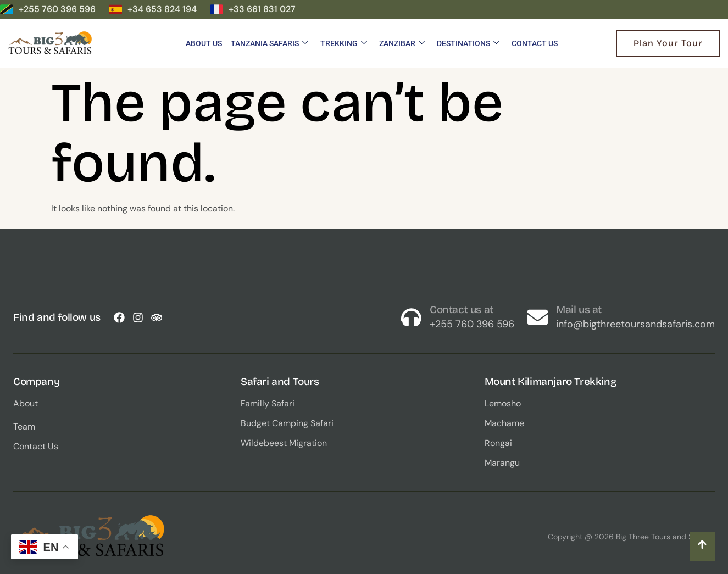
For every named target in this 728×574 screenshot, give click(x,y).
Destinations (468, 43)
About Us (204, 43)
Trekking (344, 43)
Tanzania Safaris (269, 43)
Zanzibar (402, 43)
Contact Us (535, 43)
